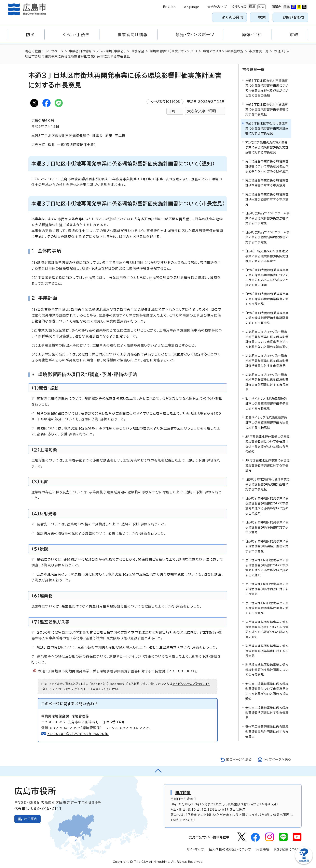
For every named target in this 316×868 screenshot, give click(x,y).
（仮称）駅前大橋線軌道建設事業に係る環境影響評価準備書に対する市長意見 (267, 299)
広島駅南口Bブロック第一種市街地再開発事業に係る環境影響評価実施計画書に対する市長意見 (267, 382)
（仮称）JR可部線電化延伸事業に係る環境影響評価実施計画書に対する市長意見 (268, 484)
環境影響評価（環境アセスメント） (175, 51)
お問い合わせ (294, 17)
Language (191, 7)
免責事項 (263, 849)
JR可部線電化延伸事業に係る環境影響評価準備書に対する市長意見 (268, 465)
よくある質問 (233, 17)
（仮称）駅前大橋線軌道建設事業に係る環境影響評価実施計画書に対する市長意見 (267, 318)
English (169, 7)
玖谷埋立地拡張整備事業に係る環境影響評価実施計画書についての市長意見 (267, 670)
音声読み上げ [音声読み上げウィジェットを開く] (217, 7)
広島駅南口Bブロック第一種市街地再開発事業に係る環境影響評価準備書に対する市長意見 (267, 361)
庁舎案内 (31, 819)
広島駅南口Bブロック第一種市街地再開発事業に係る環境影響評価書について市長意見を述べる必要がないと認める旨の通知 (267, 339)
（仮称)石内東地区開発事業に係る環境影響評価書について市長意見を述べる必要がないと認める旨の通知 (267, 505)
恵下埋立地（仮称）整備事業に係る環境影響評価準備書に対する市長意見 (267, 589)
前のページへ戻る (238, 759)
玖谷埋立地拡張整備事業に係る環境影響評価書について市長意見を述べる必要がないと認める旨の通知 (267, 629)
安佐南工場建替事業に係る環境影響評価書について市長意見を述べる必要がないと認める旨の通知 (267, 691)
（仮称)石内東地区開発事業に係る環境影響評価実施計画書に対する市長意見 (267, 546)
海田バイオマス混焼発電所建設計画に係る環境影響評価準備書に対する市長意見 (267, 403)
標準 (252, 7)
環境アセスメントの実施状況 (225, 51)
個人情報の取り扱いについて (230, 849)
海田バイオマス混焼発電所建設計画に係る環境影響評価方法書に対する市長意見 (267, 422)
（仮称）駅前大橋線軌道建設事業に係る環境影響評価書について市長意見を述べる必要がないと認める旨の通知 (267, 277)
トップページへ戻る (277, 759)
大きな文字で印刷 (202, 111)
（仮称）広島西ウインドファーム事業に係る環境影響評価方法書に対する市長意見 (268, 218)
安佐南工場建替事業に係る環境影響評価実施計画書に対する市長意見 (267, 731)
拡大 (261, 7)
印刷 (172, 111)
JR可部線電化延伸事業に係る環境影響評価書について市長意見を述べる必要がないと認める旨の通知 (268, 444)
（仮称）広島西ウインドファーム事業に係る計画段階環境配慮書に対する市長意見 (268, 237)
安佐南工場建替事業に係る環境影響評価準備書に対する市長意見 (267, 712)
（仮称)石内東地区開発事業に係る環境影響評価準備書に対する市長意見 (267, 527)
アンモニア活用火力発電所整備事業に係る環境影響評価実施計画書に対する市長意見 (267, 147)
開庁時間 (183, 792)
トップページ (55, 51)
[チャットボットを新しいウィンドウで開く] (304, 863)
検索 (262, 17)
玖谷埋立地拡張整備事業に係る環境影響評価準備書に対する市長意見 (267, 650)
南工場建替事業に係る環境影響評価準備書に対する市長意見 (267, 182)
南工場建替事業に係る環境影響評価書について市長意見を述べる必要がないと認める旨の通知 (267, 166)
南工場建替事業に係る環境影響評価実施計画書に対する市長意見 (267, 199)
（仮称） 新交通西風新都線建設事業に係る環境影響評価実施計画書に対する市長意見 (267, 256)
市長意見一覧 (260, 51)
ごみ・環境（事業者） (112, 51)
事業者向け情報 (81, 51)
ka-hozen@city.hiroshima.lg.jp (78, 734)
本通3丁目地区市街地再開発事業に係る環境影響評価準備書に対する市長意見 (267, 109)
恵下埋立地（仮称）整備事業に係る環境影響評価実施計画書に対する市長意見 (267, 608)
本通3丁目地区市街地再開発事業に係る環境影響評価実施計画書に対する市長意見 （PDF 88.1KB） (118, 671)
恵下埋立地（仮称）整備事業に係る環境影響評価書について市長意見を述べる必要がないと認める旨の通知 (267, 567)
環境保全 (139, 51)
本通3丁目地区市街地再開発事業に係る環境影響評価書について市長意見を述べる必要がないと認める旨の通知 (267, 88)
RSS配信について (288, 849)
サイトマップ (195, 849)
